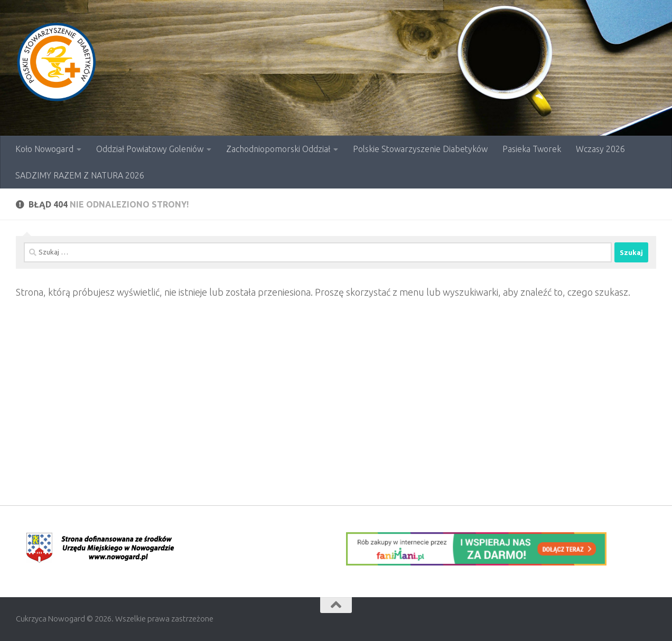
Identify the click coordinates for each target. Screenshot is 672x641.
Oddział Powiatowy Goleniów (150, 149)
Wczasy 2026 (600, 149)
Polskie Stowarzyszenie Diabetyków (420, 149)
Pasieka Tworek (532, 149)
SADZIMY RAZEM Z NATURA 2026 (80, 175)
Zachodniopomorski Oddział (278, 149)
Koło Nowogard (44, 149)
